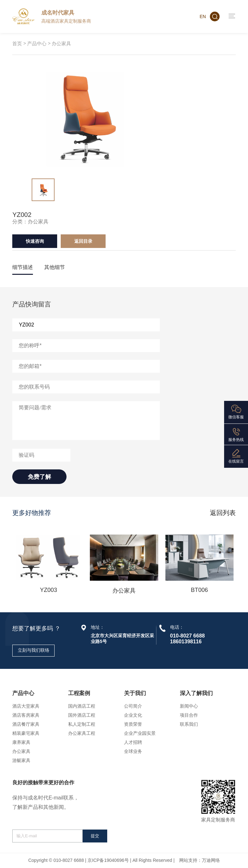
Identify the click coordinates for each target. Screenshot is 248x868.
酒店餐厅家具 (26, 724)
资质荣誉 (133, 724)
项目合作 (189, 715)
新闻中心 (189, 706)
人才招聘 (133, 742)
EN (203, 16)
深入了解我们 (196, 693)
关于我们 (135, 693)
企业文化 (133, 715)
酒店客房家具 (26, 715)
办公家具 (61, 43)
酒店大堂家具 (26, 706)
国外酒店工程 (82, 715)
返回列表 (223, 513)
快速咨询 (35, 241)
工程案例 (79, 693)
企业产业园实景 (140, 733)
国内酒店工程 (82, 706)
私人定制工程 (82, 724)
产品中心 (37, 43)
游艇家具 (21, 760)
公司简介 (133, 706)
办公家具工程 (82, 733)
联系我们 (189, 724)
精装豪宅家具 (26, 733)
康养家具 (21, 742)
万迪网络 (211, 860)
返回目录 (83, 241)
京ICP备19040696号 (108, 860)
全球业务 (133, 751)
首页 (17, 43)
